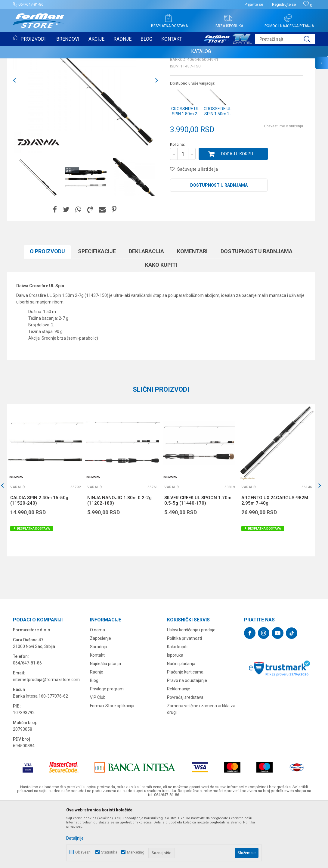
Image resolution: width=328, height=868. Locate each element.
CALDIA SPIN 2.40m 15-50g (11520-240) (39, 562)
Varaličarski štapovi (193, 108)
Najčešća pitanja (105, 725)
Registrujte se (284, 4)
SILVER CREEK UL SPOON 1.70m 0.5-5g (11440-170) (198, 562)
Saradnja (99, 708)
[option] (85, 142)
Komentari (192, 313)
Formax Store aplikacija (112, 767)
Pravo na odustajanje (187, 742)
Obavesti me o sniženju (283, 188)
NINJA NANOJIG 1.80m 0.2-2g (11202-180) (119, 562)
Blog (94, 742)
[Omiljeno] (308, 5)
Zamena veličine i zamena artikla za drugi (201, 771)
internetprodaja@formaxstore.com (46, 741)
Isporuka (175, 717)
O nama (97, 692)
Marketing (136, 852)
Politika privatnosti (184, 700)
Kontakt (97, 717)
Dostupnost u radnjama (219, 247)
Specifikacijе (97, 313)
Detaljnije (75, 838)
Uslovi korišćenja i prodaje (191, 692)
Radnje (97, 734)
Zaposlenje (101, 700)
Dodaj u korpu (237, 216)
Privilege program (107, 751)
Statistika (109, 852)
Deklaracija (146, 313)
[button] (285, 39)
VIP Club (98, 759)
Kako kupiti (161, 327)
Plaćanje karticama (185, 734)
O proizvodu (47, 313)
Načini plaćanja (181, 725)
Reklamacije (179, 751)
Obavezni (83, 852)
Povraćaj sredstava (185, 759)
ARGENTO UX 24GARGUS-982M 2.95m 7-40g (275, 562)
